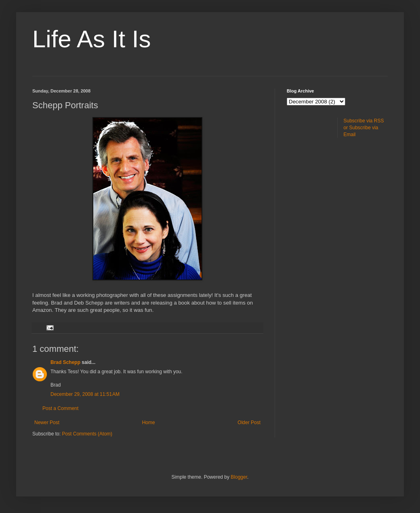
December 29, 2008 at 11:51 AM (85, 394)
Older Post (249, 423)
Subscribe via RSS (364, 121)
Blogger (239, 477)
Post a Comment (60, 408)
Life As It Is (91, 39)
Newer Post (47, 423)
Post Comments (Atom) (87, 434)
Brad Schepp (65, 362)
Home (149, 423)
